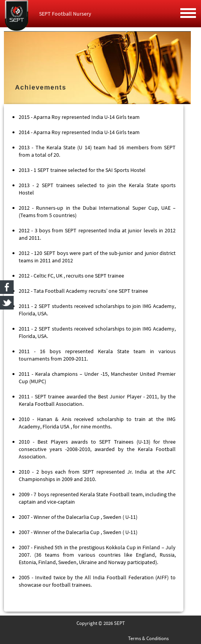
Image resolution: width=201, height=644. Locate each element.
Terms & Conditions (148, 638)
